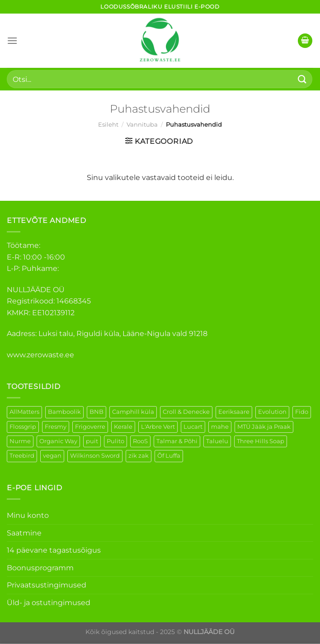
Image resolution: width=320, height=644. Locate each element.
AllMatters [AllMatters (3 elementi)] (24, 412)
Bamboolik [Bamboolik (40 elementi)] (64, 412)
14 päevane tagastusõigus (54, 550)
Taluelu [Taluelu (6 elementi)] (217, 441)
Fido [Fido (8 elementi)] (302, 412)
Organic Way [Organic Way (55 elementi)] (58, 441)
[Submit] (302, 79)
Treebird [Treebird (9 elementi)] (22, 456)
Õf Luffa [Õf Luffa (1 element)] (169, 456)
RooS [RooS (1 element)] (140, 441)
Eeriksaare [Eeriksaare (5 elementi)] (234, 412)
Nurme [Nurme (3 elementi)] (20, 441)
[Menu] (12, 40)
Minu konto (28, 515)
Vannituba (142, 125)
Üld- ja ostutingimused (49, 603)
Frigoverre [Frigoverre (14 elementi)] (90, 427)
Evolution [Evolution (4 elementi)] (272, 412)
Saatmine (24, 533)
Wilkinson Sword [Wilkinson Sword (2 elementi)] (95, 456)
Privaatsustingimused (47, 585)
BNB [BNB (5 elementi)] (96, 412)
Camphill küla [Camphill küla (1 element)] (133, 412)
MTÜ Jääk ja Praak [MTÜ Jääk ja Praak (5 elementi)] (264, 427)
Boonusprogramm (40, 568)
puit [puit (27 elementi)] (92, 441)
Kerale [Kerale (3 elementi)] (123, 427)
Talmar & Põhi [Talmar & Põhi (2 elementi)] (177, 441)
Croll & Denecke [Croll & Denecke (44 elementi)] (186, 412)
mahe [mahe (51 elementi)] (220, 427)
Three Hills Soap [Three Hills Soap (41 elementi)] (261, 441)
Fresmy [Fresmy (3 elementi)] (56, 427)
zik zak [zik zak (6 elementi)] (139, 456)
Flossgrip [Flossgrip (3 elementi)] (23, 427)
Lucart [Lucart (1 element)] (193, 427)
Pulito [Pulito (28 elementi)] (115, 441)
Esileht (108, 125)
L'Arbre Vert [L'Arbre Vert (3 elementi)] (158, 427)
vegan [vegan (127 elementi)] (52, 456)
